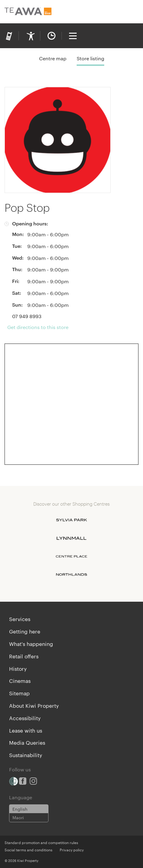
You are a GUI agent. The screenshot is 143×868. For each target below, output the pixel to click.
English (20, 809)
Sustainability (26, 755)
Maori (18, 817)
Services (20, 619)
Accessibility (25, 718)
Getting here (25, 631)
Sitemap (19, 693)
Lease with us (26, 730)
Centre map (53, 58)
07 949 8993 (27, 316)
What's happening (31, 644)
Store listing (90, 58)
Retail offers (24, 656)
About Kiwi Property (34, 705)
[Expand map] (71, 404)
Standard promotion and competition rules (41, 842)
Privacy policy (72, 850)
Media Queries (27, 742)
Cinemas (20, 680)
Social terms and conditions (28, 850)
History (18, 668)
